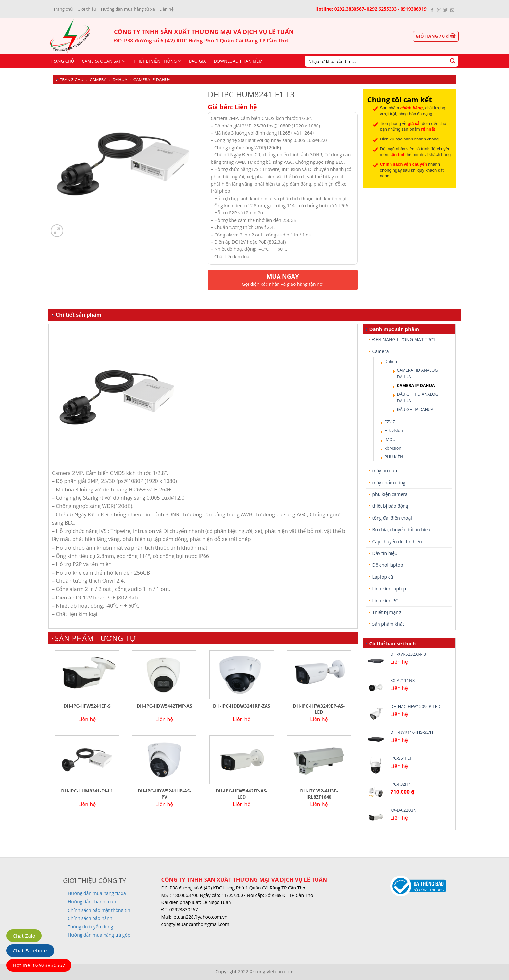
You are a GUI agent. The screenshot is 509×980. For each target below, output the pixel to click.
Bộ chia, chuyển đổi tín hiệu (401, 530)
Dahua (120, 79)
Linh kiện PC (385, 601)
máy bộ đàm (385, 471)
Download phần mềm (238, 61)
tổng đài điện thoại (392, 518)
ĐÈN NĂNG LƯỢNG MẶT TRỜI (404, 339)
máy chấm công (389, 483)
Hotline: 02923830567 (39, 965)
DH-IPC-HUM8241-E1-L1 (87, 791)
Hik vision (394, 431)
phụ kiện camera (390, 494)
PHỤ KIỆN (394, 457)
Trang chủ (63, 9)
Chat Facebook (30, 950)
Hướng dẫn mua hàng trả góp (99, 935)
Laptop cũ (383, 577)
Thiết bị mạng (387, 612)
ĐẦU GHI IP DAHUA (415, 410)
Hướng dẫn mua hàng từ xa (128, 9)
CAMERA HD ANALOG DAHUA (417, 374)
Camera (98, 79)
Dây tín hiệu (385, 553)
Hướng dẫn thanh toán (92, 902)
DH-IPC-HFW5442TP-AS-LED (242, 794)
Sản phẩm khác (389, 624)
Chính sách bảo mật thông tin (99, 910)
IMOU (390, 439)
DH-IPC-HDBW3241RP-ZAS (242, 706)
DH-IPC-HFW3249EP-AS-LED (319, 709)
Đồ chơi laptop (388, 565)
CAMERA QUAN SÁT (104, 61)
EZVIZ (390, 422)
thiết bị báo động (390, 506)
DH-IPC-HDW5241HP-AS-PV (164, 794)
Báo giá (197, 61)
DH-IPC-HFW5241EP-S (87, 706)
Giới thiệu (87, 9)
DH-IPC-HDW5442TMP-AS (164, 706)
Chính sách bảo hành (90, 918)
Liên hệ (167, 9)
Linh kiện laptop (389, 589)
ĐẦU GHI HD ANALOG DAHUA (418, 398)
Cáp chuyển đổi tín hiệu (397, 542)
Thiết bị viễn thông (157, 61)
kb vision (393, 448)
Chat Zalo (24, 936)
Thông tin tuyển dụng (90, 927)
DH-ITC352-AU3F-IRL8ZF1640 (319, 794)
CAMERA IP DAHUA (152, 79)
